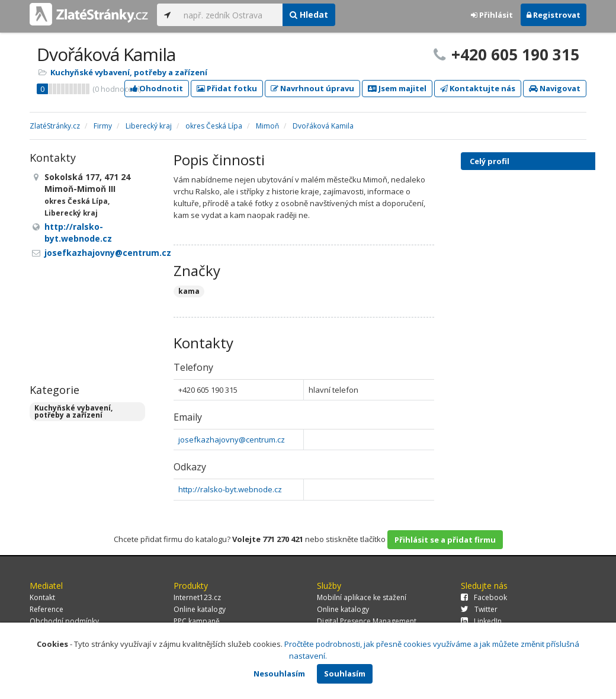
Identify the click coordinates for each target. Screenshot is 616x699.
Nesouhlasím (279, 674)
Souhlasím (345, 674)
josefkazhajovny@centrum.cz (232, 440)
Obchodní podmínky (64, 621)
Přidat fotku (227, 88)
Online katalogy (200, 609)
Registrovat (554, 15)
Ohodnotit (157, 88)
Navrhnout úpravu (312, 88)
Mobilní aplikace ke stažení (362, 597)
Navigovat (555, 88)
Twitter (479, 609)
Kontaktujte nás (478, 88)
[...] (230, 15)
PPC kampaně (197, 621)
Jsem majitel (397, 88)
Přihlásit (492, 15)
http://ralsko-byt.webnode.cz (230, 489)
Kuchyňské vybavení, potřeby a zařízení (129, 72)
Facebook (484, 597)
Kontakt (42, 597)
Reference (46, 609)
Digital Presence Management (367, 621)
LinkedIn (481, 621)
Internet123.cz (197, 597)
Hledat (309, 15)
